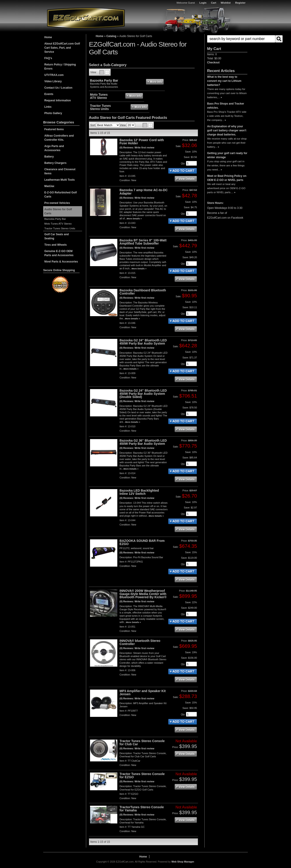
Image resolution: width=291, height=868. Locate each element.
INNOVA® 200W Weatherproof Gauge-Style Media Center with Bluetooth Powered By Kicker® (143, 594)
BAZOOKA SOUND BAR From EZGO (142, 542)
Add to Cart (183, 171)
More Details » (134, 219)
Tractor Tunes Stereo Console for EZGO (142, 775)
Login (203, 3)
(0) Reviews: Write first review (137, 148)
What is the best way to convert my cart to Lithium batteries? (224, 81)
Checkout (213, 63)
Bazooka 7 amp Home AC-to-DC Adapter (144, 192)
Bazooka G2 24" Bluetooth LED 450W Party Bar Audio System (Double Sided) (143, 394)
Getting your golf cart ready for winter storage (227, 155)
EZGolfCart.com (86, 18)
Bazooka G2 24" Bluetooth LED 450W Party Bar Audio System (143, 342)
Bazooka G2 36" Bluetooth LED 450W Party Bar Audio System (143, 442)
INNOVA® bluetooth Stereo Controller (140, 642)
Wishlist (226, 3)
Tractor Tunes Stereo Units (60, 228)
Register (240, 3)
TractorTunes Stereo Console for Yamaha (142, 809)
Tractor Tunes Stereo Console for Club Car (142, 743)
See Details (186, 179)
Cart (214, 3)
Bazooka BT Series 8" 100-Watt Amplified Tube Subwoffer (143, 242)
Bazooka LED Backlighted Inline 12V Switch (139, 492)
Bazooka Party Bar (55, 219)
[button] (227, 39)
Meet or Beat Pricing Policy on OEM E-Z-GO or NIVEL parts (227, 178)
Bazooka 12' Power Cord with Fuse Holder (142, 142)
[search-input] (241, 39)
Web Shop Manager (183, 862)
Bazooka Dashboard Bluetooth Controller (143, 292)
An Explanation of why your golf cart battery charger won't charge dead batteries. (227, 130)
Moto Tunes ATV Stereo (58, 224)
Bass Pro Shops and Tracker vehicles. (226, 106)
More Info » (155, 82)
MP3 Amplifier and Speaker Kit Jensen (143, 693)
